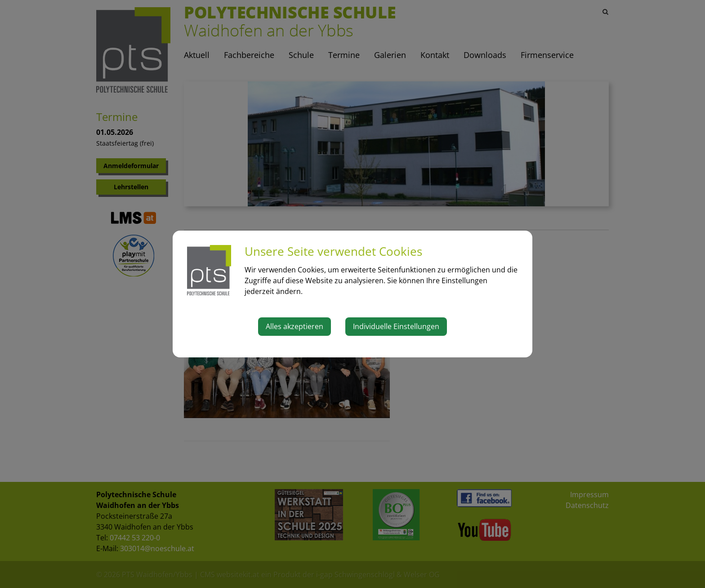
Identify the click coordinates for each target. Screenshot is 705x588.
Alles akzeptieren (294, 326)
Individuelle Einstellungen (396, 326)
